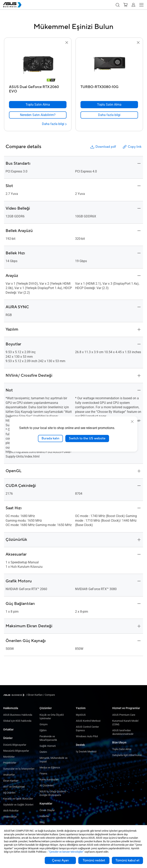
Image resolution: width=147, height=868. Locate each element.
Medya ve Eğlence (50, 767)
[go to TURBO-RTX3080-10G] (109, 64)
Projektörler (10, 763)
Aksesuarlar (10, 817)
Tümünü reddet (94, 860)
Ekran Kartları (11, 781)
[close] (132, 422)
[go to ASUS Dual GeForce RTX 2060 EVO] (38, 64)
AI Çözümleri (47, 785)
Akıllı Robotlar (11, 811)
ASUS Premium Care (124, 715)
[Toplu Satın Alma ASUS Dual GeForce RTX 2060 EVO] (38, 105)
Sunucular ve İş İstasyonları (19, 769)
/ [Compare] (49, 695)
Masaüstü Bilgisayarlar (16, 751)
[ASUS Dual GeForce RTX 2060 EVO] (38, 88)
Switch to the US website (87, 438)
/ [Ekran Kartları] (34, 695)
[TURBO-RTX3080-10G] (109, 88)
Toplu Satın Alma (122, 749)
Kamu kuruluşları (49, 779)
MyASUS (81, 715)
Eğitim (43, 730)
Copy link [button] (132, 147)
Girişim (44, 724)
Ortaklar (8, 729)
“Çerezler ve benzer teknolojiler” (66, 852)
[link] (38, 115)
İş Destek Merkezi (86, 752)
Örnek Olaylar (47, 810)
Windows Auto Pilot (87, 736)
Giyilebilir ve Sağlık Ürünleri (18, 805)
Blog (42, 822)
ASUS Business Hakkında (18, 715)
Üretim (43, 752)
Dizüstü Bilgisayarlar (15, 745)
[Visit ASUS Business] (15, 695)
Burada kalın (50, 438)
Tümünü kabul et (127, 860)
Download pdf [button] (103, 147)
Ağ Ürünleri (9, 793)
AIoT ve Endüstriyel (14, 787)
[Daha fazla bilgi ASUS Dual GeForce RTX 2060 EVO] (54, 124)
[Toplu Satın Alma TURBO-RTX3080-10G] (109, 105)
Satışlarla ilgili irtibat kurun (127, 755)
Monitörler (9, 757)
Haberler (44, 816)
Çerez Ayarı (60, 860)
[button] (117, 5)
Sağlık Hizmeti (48, 746)
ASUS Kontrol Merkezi (88, 721)
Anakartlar (9, 775)
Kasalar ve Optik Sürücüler (18, 799)
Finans (43, 773)
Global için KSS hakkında (17, 721)
